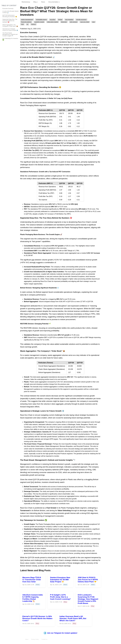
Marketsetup (26, 2)
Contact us (44, 639)
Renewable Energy (41, 20)
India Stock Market (53, 22)
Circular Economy (81, 20)
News (43, 2)
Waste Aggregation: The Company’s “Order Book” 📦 (10, 26)
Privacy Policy (35, 639)
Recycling (53, 20)
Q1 (27, 24)
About (27, 639)
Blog (35, 2)
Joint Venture (74, 22)
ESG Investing (69, 20)
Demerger (64, 22)
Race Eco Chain (85, 22)
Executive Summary (8, 8)
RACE (93, 22)
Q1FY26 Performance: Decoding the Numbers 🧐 (10, 16)
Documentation (54, 2)
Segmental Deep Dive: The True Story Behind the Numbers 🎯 (10, 21)
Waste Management (27, 20)
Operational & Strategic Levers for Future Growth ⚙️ (10, 30)
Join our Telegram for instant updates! (60, 633)
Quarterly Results (39, 22)
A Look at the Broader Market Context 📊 (10, 12)
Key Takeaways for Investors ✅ (10, 39)
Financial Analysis (26, 22)
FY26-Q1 (33, 24)
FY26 (22, 24)
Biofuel (60, 20)
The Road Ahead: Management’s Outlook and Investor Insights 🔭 (10, 34)
